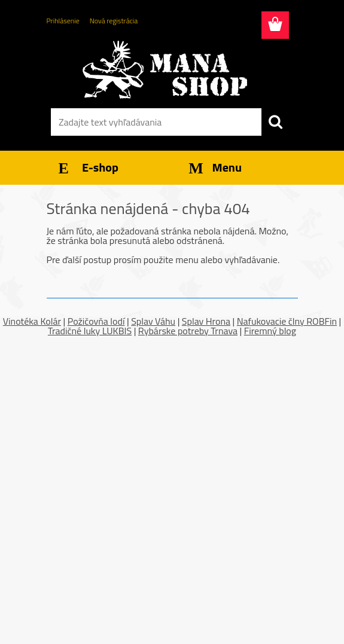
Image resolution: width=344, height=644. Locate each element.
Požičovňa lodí (96, 321)
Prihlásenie (63, 21)
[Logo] (165, 69)
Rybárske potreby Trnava (188, 331)
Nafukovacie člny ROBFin (287, 321)
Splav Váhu (153, 321)
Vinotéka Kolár (32, 321)
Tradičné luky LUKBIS (90, 331)
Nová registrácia (114, 21)
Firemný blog (270, 331)
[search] (275, 122)
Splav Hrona (206, 321)
